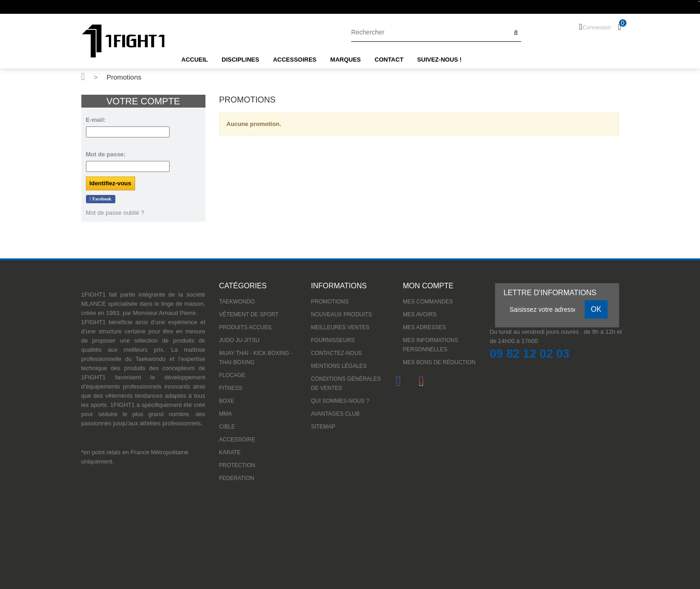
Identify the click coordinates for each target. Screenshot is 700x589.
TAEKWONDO (237, 302)
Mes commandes (428, 302)
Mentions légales (339, 366)
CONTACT (389, 60)
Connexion (597, 27)
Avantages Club (336, 414)
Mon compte (428, 286)
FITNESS (231, 388)
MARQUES (346, 60)
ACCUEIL (195, 60)
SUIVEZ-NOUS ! (440, 60)
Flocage (232, 375)
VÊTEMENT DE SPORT (249, 315)
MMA (226, 414)
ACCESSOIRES (295, 60)
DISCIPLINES (240, 60)
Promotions (330, 302)
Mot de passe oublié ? (115, 213)
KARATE (230, 452)
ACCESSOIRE (237, 440)
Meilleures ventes (340, 327)
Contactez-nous (337, 353)
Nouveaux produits (342, 315)
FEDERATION (237, 478)
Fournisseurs (333, 340)
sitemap (323, 427)
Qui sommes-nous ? (340, 401)
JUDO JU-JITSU (239, 340)
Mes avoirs (420, 315)
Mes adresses (425, 327)
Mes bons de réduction (439, 362)
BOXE (227, 401)
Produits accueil (246, 327)
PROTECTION (237, 465)
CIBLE (227, 427)
